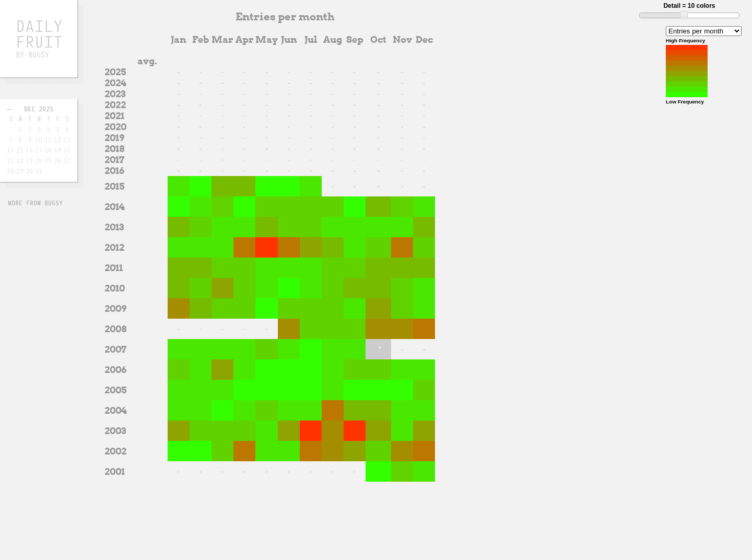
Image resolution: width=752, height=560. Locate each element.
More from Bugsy (35, 203)
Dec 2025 (39, 109)
